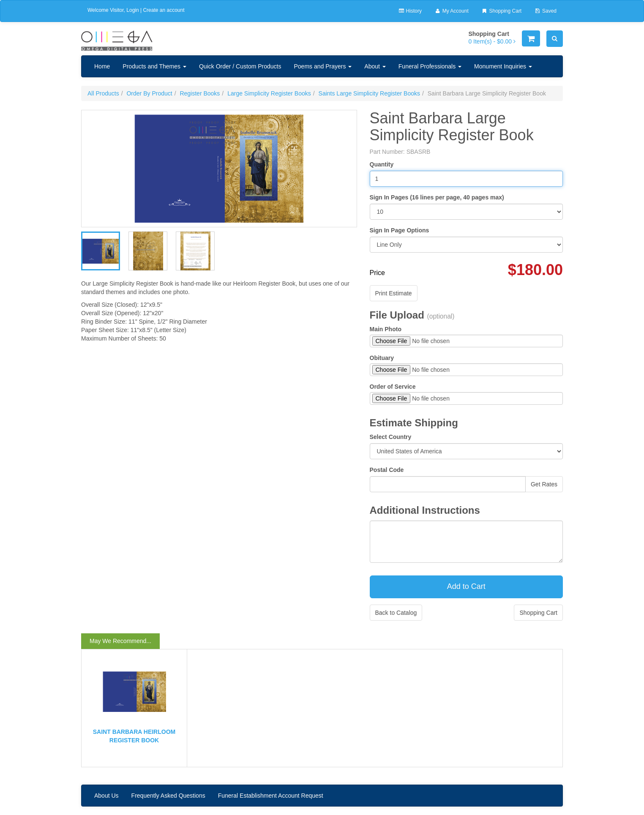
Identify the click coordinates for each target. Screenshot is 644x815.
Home (102, 66)
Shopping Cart (501, 11)
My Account (452, 11)
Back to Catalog (396, 613)
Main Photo (386, 329)
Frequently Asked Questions (168, 796)
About (375, 66)
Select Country (391, 437)
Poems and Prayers (323, 66)
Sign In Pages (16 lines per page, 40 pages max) (437, 197)
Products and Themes (154, 66)
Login (132, 10)
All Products (103, 93)
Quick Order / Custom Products (240, 66)
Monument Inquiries (503, 66)
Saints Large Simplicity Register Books (369, 93)
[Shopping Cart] (531, 38)
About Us (106, 796)
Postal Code (387, 470)
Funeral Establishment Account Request (271, 796)
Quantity (382, 164)
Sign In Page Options (400, 230)
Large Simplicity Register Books (269, 93)
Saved (545, 11)
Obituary (382, 358)
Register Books (200, 93)
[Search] (555, 39)
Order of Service (393, 387)
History (410, 11)
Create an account (164, 10)
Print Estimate (394, 293)
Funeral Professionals (430, 66)
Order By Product (149, 93)
